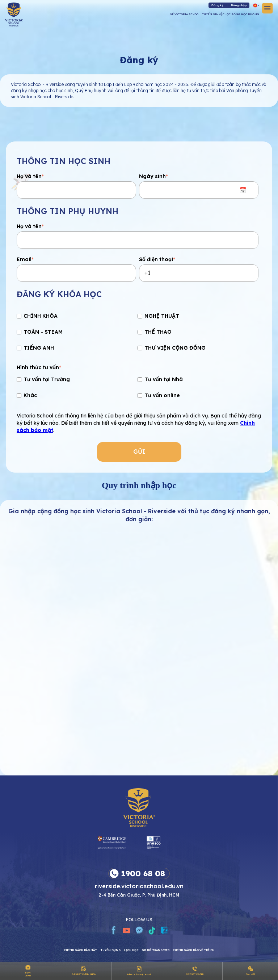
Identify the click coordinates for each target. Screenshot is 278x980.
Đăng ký (217, 5)
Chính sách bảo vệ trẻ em (194, 950)
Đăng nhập (239, 5)
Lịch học (131, 950)
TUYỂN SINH (211, 14)
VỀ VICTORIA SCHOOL (185, 14)
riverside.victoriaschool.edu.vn (139, 886)
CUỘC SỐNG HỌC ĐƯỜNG (241, 14)
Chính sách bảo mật (80, 950)
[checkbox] (138, 333)
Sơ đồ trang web (156, 950)
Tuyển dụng (110, 950)
